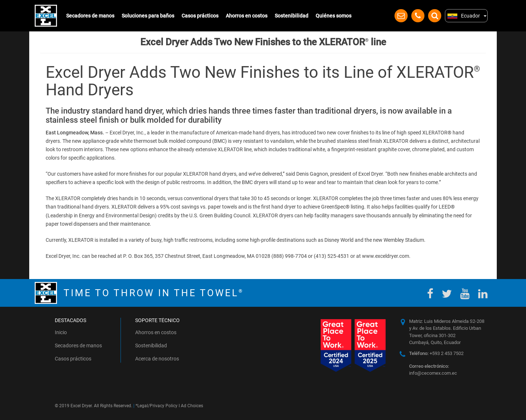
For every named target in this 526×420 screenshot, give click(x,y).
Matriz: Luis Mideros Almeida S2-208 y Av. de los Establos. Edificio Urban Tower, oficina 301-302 (447, 328)
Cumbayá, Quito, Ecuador (435, 342)
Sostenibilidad (291, 16)
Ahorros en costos (247, 16)
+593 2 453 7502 (436, 353)
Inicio (61, 332)
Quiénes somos (333, 16)
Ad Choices (192, 406)
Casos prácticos (200, 16)
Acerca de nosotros (157, 359)
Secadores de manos (90, 16)
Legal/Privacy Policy (157, 406)
